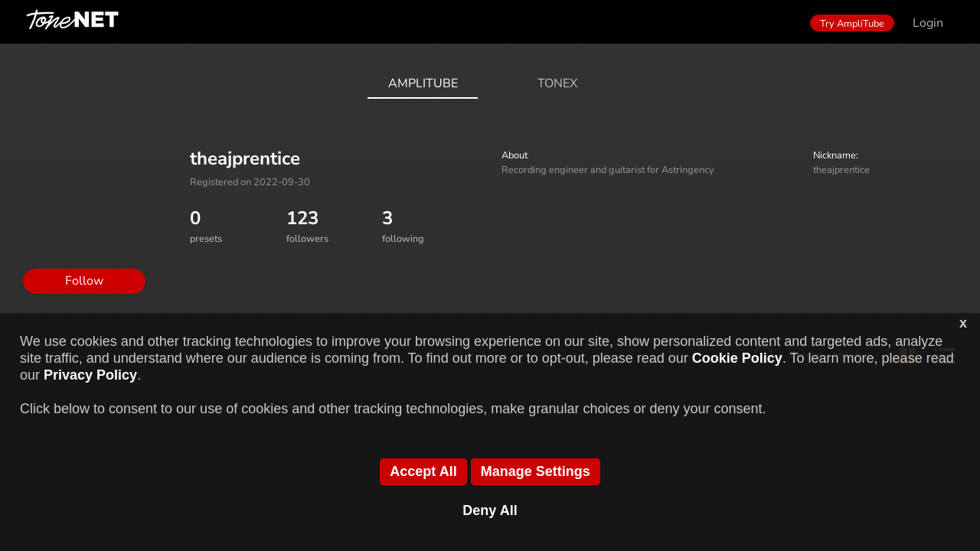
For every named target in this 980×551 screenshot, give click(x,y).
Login (928, 23)
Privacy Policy (90, 375)
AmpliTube (423, 83)
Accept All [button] (423, 471)
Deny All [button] (490, 510)
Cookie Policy (737, 358)
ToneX (557, 83)
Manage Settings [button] (536, 471)
